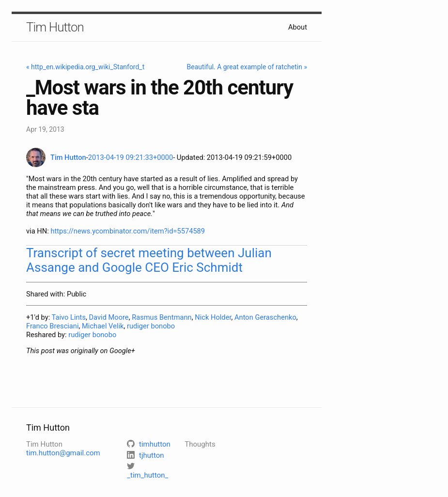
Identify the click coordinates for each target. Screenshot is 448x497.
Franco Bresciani (53, 326)
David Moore (108, 317)
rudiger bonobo (151, 326)
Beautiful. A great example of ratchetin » (247, 67)
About (298, 27)
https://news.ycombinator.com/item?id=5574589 (128, 231)
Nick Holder (213, 317)
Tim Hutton (55, 27)
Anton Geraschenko (265, 317)
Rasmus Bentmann (162, 317)
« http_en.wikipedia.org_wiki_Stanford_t (85, 67)
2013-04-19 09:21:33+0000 (131, 157)
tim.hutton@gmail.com (63, 453)
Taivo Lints (69, 317)
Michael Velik (103, 326)
